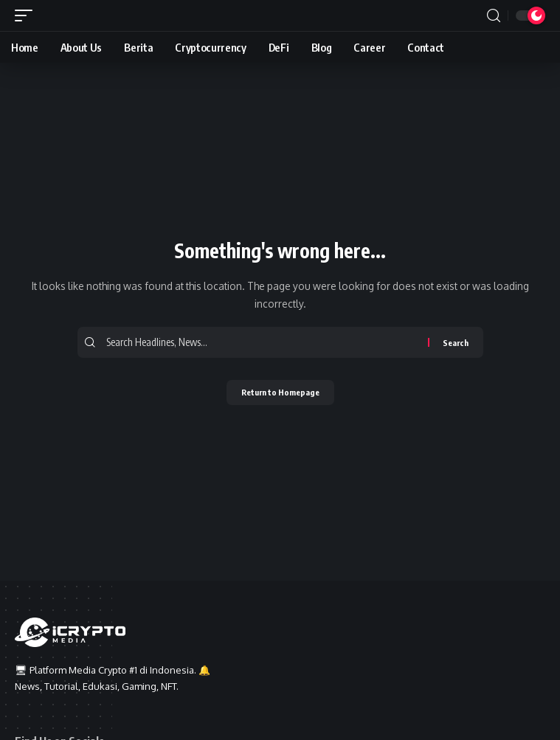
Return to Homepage (280, 392)
